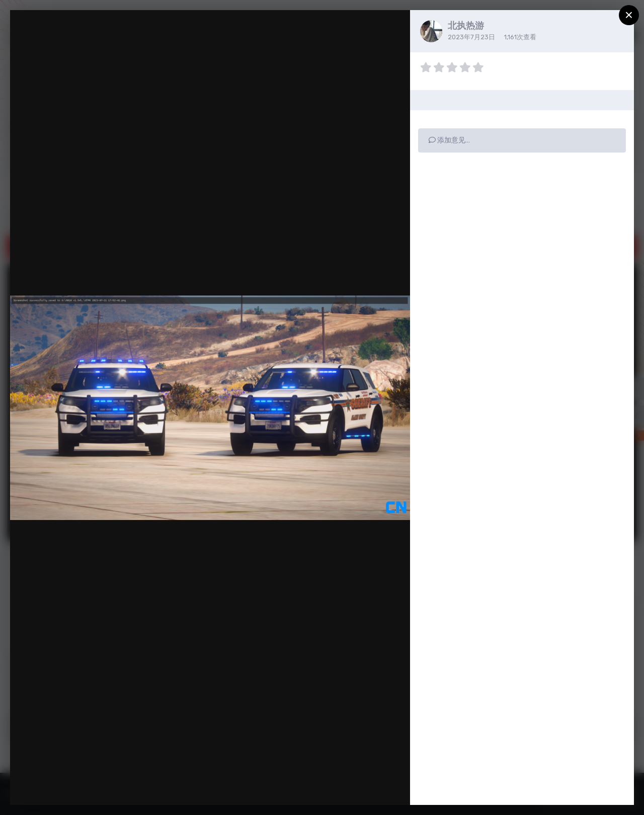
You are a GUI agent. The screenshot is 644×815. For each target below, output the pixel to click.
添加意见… (449, 140)
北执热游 (466, 26)
